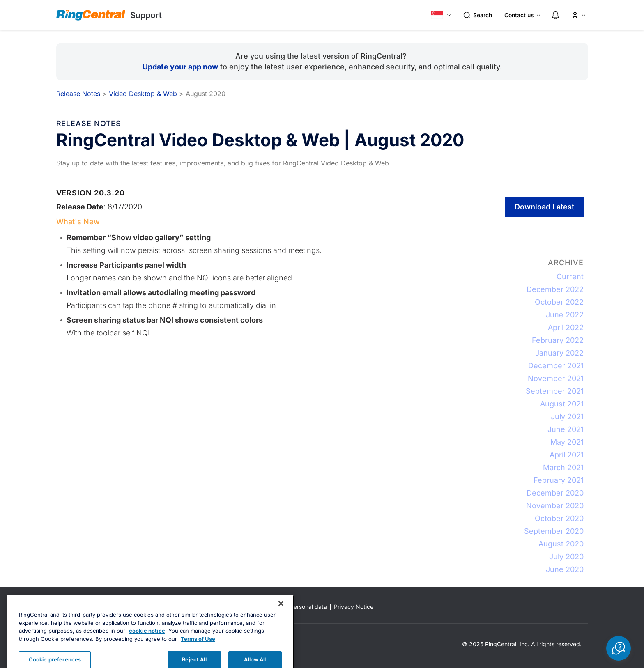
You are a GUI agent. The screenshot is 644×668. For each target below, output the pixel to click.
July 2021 (567, 417)
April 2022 (566, 327)
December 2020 (555, 493)
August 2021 (562, 404)
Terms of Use (198, 650)
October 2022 (559, 302)
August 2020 (561, 544)
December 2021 (556, 366)
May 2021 (567, 442)
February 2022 (558, 340)
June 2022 (565, 315)
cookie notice (147, 643)
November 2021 (556, 378)
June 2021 (566, 429)
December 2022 (555, 289)
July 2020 (566, 557)
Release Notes (78, 94)
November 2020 (555, 506)
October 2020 (559, 518)
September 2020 (554, 531)
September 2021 (555, 391)
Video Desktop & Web (143, 94)
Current (570, 277)
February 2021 (559, 480)
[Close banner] (281, 615)
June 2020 (565, 569)
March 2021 (563, 467)
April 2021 (567, 455)
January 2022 (559, 353)
